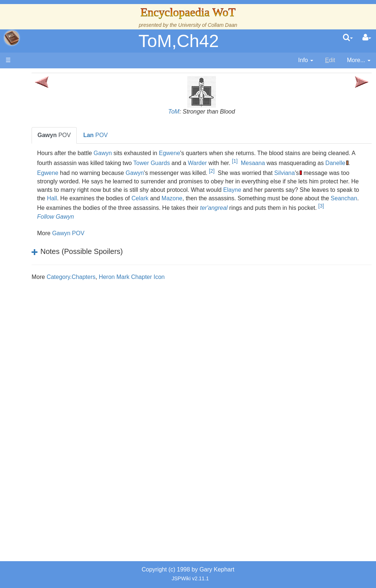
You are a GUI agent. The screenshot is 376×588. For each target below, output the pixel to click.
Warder (296, 163)
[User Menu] (367, 38)
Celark (162, 206)
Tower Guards (251, 163)
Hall (337, 198)
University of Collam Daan (208, 25)
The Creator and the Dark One (52, 131)
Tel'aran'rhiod (52, 383)
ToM (201, 112)
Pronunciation (53, 417)
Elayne (194, 198)
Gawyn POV (123, 250)
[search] (348, 38)
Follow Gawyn (110, 233)
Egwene (224, 153)
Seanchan (105, 215)
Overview (62, 215)
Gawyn (157, 153)
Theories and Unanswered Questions (52, 400)
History (44, 181)
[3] (130, 223)
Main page (34, 77)
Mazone (194, 206)
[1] (334, 161)
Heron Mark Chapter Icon (186, 294)
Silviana (158, 181)
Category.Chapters (125, 294)
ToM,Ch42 (179, 41)
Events (44, 198)
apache (12, 38)
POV (109, 135)
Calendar (47, 190)
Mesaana (352, 163)
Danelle (160, 173)
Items (42, 349)
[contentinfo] (306, 60)
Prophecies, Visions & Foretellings (50, 366)
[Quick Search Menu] (348, 38)
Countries (62, 223)
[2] (351, 171)
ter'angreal (298, 215)
